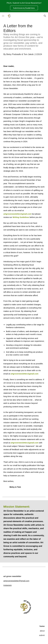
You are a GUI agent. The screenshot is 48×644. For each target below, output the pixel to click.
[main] (24, 40)
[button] (3, 16)
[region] (24, 6)
